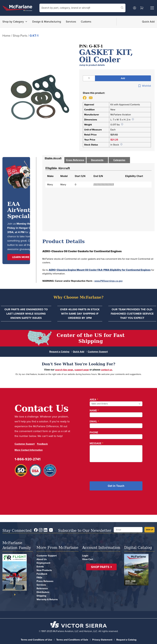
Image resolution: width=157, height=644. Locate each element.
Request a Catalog (59, 352)
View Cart (88, 559)
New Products (44, 570)
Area (94, 400)
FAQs (39, 577)
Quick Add (148, 22)
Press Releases (45, 581)
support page (82, 370)
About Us (42, 559)
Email (94, 421)
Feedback (42, 444)
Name (94, 410)
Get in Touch (116, 486)
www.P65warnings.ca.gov (108, 281)
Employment (43, 563)
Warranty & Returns (47, 599)
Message (96, 443)
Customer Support (98, 352)
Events (40, 567)
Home (6, 36)
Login (85, 556)
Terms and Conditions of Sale (72, 640)
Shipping (41, 596)
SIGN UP (149, 530)
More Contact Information (29, 450)
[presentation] (113, 471)
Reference (42, 588)
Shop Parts (20, 36)
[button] (22, 257)
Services (71, 22)
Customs (86, 22)
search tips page (64, 370)
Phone (94, 432)
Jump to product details (92, 65)
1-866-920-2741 (28, 459)
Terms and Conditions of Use (36, 640)
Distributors (43, 592)
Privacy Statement (102, 640)
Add (123, 78)
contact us (106, 370)
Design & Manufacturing (47, 22)
